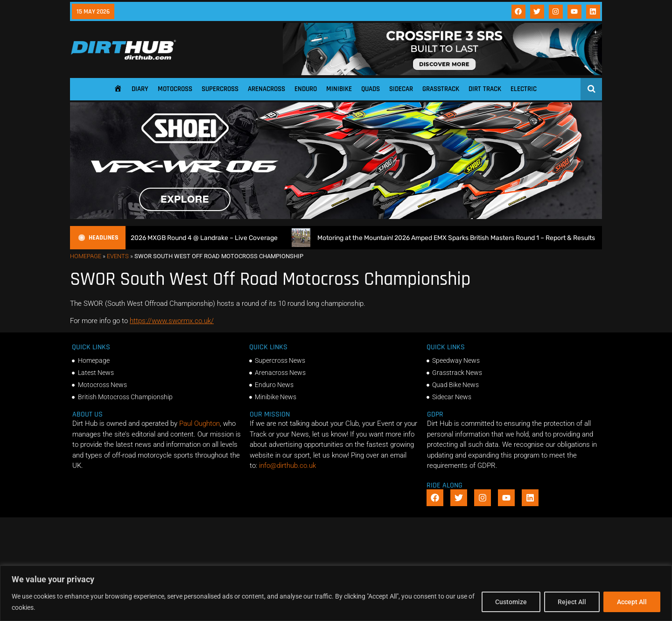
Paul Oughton (199, 423)
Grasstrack (441, 89)
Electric (524, 89)
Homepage (86, 256)
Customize (511, 602)
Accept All (632, 602)
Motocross (175, 89)
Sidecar (401, 89)
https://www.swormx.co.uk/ (172, 321)
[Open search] (591, 89)
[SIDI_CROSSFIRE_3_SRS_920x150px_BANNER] (442, 73)
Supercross (220, 89)
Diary (140, 89)
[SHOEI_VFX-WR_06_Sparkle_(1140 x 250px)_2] (336, 217)
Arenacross (266, 89)
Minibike (339, 89)
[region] (336, 593)
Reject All (572, 602)
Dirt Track (485, 89)
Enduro (306, 89)
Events (118, 256)
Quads (371, 89)
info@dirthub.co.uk (287, 466)
